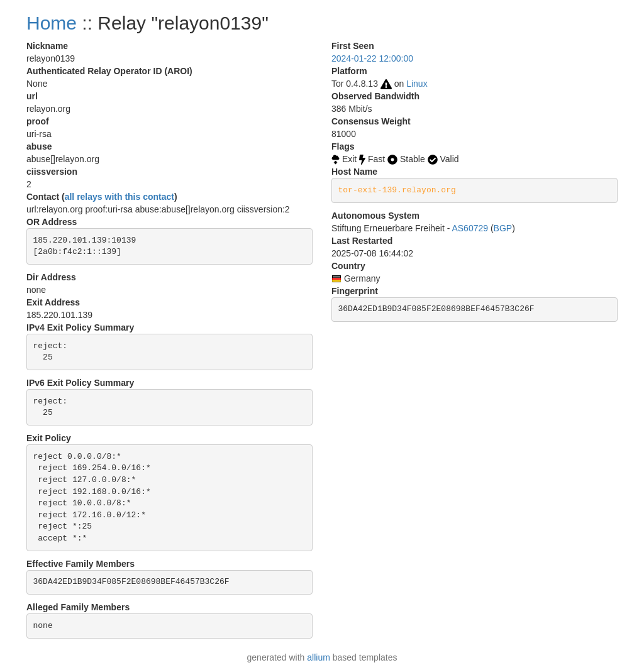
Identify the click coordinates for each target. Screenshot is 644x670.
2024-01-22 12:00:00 (372, 58)
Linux (417, 84)
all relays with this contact (119, 197)
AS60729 (470, 228)
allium (319, 657)
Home (52, 23)
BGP (503, 228)
